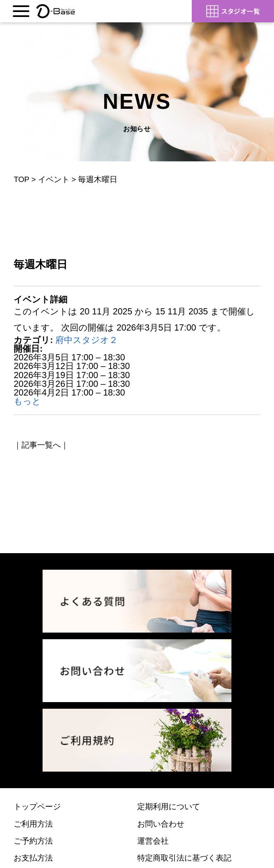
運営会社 (153, 841)
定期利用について (169, 807)
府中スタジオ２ (87, 340)
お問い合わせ (161, 824)
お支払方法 (33, 858)
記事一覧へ (41, 445)
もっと (27, 401)
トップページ (37, 807)
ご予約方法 (33, 841)
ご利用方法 (33, 824)
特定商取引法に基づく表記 (184, 858)
